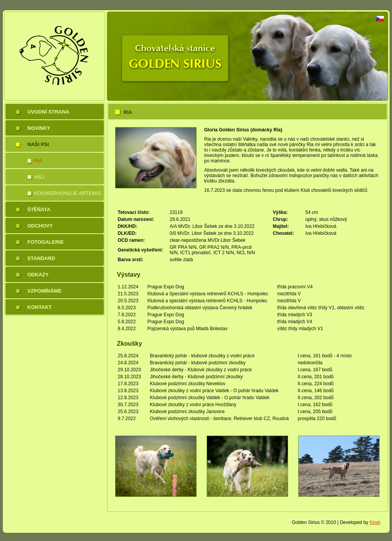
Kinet (375, 522)
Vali (39, 177)
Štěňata (39, 209)
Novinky (39, 128)
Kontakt (40, 307)
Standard (41, 258)
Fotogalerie (46, 242)
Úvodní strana (48, 112)
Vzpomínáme (45, 291)
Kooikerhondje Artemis (68, 193)
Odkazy (38, 275)
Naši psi (38, 144)
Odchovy (40, 226)
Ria (38, 161)
